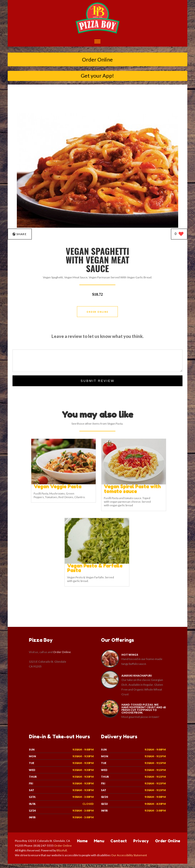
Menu (99, 841)
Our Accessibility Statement (129, 855)
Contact (119, 841)
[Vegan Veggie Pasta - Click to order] (63, 483)
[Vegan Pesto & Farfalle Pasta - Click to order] (97, 563)
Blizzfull (62, 850)
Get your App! (97, 76)
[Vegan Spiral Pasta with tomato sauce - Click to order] (134, 483)
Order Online (97, 59)
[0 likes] (179, 234)
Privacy (141, 841)
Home (82, 841)
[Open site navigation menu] (97, 42)
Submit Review (97, 381)
